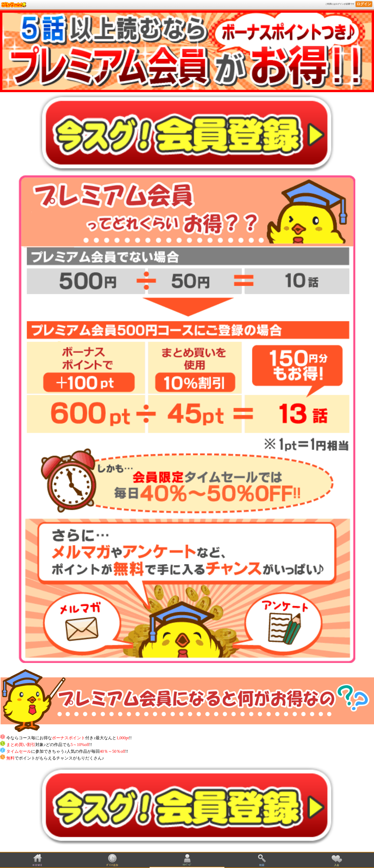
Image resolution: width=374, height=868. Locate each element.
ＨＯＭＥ (37, 865)
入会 (337, 865)
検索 (262, 865)
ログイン (364, 4)
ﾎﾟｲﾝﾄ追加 (112, 865)
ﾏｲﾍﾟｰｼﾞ (187, 865)
